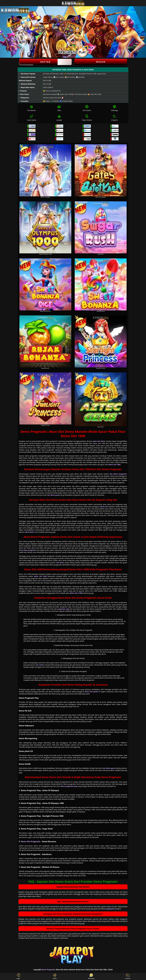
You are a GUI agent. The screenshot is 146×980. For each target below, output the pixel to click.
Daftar (45, 62)
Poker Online (87, 118)
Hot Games (32, 108)
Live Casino (87, 108)
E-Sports (114, 118)
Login (18, 976)
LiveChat (128, 976)
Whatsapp (91, 976)
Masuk (101, 62)
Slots (59, 108)
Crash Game (31, 118)
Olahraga (114, 108)
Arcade (59, 118)
